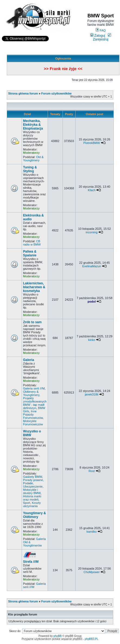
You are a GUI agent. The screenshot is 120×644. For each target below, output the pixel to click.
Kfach (92, 190)
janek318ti (92, 394)
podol (92, 301)
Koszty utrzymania (32, 504)
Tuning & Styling (30, 169)
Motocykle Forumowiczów (33, 423)
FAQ (101, 30)
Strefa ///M (31, 562)
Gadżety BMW (33, 477)
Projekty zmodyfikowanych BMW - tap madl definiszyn (35, 403)
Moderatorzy (31, 153)
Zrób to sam (32, 322)
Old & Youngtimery (33, 159)
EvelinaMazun (92, 266)
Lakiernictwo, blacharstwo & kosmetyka (34, 287)
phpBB (58, 636)
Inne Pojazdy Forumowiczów (33, 414)
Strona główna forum (23, 93)
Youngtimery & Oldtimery (34, 515)
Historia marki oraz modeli (32, 498)
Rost (92, 471)
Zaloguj (98, 36)
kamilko (92, 532)
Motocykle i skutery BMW (32, 491)
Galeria (29, 360)
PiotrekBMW (92, 143)
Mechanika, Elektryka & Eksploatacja (33, 125)
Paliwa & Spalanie (30, 253)
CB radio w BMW (32, 243)
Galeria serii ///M (34, 388)
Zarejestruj (102, 37)
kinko (92, 340)
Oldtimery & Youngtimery (31, 393)
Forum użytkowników (56, 93)
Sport (27, 503)
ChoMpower (92, 572)
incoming (92, 232)
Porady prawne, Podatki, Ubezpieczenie (33, 483)
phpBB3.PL (92, 639)
